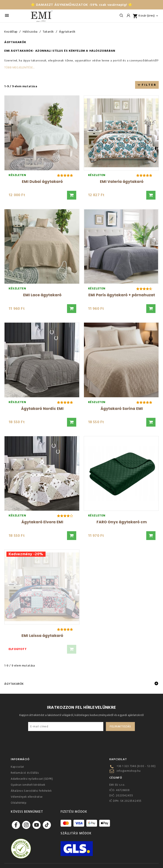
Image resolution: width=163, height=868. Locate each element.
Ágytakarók (14, 684)
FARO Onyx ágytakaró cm (122, 522)
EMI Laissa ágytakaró (42, 636)
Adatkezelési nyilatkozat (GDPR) (32, 779)
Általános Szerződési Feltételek (31, 791)
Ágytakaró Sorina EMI (122, 409)
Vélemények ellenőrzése (27, 797)
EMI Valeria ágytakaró (122, 182)
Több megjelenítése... (19, 68)
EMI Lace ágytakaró (42, 295)
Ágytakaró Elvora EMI (42, 522)
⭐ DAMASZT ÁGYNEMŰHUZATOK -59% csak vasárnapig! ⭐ (82, 5)
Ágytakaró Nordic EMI (42, 409)
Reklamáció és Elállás (25, 773)
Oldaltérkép (19, 803)
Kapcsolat (17, 767)
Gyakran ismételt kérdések (28, 785)
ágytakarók (22, 51)
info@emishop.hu (129, 771)
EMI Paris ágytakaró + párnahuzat (122, 295)
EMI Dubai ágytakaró (42, 182)
